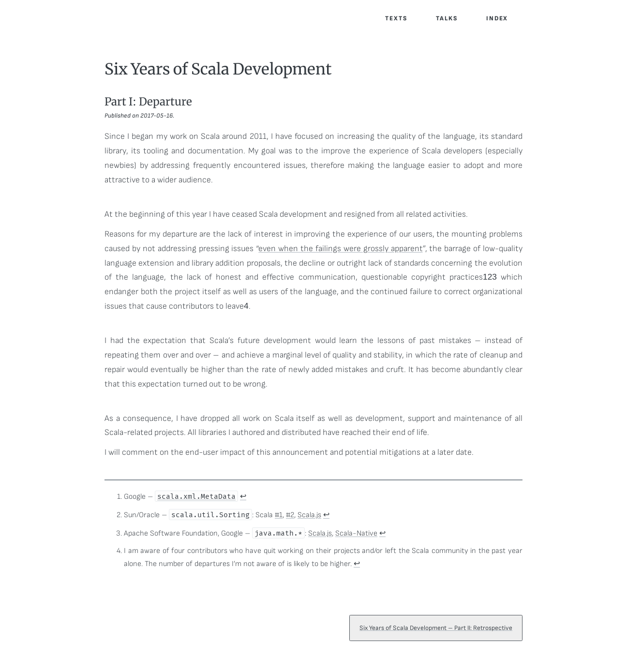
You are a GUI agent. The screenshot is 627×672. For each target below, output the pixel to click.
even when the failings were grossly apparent (340, 248)
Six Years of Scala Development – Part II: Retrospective (437, 638)
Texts (396, 18)
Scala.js (309, 515)
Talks (447, 18)
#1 (279, 515)
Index (497, 18)
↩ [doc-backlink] (243, 497)
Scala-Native (356, 533)
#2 (290, 515)
